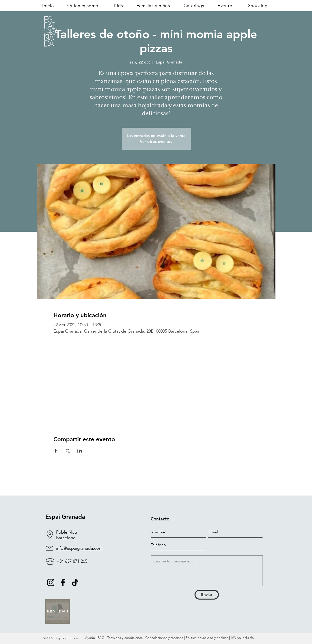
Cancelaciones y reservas (164, 638)
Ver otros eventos (156, 142)
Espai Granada (65, 517)
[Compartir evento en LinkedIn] (80, 451)
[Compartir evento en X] (68, 451)
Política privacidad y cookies (207, 638)
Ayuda (90, 638)
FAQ (101, 638)
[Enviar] (207, 595)
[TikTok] (75, 582)
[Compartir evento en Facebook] (56, 451)
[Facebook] (63, 582)
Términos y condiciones (125, 638)
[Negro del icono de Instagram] (51, 582)
